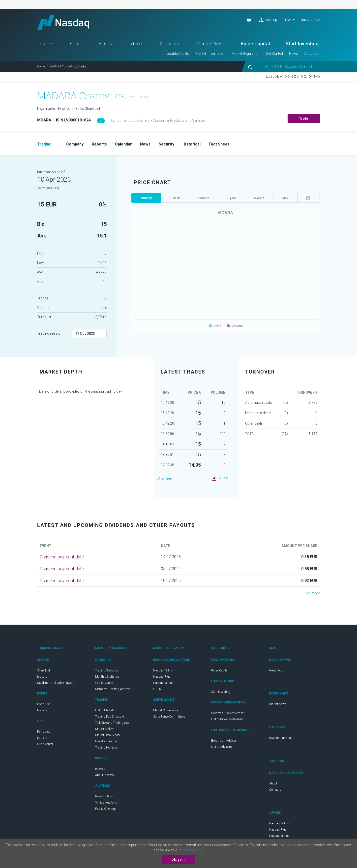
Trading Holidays (106, 748)
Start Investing (302, 44)
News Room (277, 670)
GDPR (157, 689)
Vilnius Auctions (106, 803)
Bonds (76, 44)
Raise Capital (255, 44)
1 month (204, 198)
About (273, 783)
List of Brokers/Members (227, 719)
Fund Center (45, 744)
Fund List (44, 732)
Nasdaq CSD (310, 20)
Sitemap (268, 20)
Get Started (274, 54)
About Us (311, 54)
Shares (46, 44)
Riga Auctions (104, 796)
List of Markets (105, 710)
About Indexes (104, 775)
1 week (175, 198)
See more (166, 479)
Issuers (42, 677)
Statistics (170, 44)
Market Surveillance (166, 710)
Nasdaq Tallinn (163, 670)
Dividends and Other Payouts (56, 683)
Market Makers (105, 729)
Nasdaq (63, 22)
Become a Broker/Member (228, 713)
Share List (44, 670)
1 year (232, 198)
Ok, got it (178, 860)
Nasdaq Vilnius (163, 683)
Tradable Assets (177, 54)
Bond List (44, 704)
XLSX (224, 479)
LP (101, 121)
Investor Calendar (106, 741)
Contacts (275, 790)
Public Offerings (106, 809)
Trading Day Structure (109, 717)
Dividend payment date (62, 557)
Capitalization (104, 683)
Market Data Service (108, 735)
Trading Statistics (107, 670)
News (294, 54)
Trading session (50, 333)
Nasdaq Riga (162, 677)
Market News (211, 44)
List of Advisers (222, 747)
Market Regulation (246, 54)
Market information (210, 54)
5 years (259, 198)
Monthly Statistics (107, 677)
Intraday (146, 198)
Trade (304, 119)
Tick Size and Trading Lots (112, 723)
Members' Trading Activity (113, 689)
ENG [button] (288, 20)
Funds (105, 44)
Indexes (136, 44)
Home (41, 66)
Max (285, 198)
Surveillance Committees (169, 717)
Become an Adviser (224, 741)
